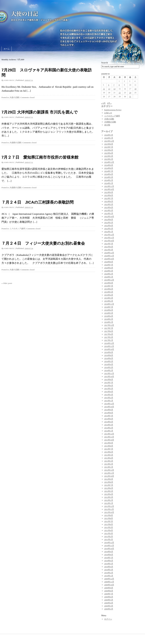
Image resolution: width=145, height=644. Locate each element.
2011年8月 (109, 518)
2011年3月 (109, 533)
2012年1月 (109, 503)
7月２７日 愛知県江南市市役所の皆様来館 (40, 157)
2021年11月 (109, 238)
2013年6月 (109, 452)
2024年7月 (109, 171)
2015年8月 (109, 380)
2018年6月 (109, 310)
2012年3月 (109, 497)
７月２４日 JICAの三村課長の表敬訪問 (38, 202)
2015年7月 (109, 383)
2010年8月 (109, 555)
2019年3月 (109, 298)
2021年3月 (109, 250)
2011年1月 (109, 539)
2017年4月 (109, 334)
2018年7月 (109, 307)
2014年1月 (109, 431)
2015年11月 (109, 373)
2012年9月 (109, 479)
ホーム (7, 49)
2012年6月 (109, 488)
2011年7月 (109, 521)
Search (105, 63)
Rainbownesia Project (113, 110)
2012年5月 (109, 491)
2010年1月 (109, 576)
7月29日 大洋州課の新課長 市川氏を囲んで (40, 112)
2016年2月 (109, 370)
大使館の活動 (15, 143)
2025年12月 (109, 141)
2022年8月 (109, 220)
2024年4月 (109, 174)
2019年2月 (109, 301)
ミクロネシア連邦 (17, 229)
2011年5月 (109, 527)
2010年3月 (109, 570)
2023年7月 (109, 198)
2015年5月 (109, 389)
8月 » (109, 103)
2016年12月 (109, 343)
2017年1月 (109, 340)
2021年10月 (109, 241)
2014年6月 (109, 419)
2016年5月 (109, 361)
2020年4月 (109, 268)
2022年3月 (109, 229)
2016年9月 (109, 352)
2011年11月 (109, 509)
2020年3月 (109, 271)
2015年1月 (109, 401)
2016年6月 (109, 358)
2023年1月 (109, 213)
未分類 (107, 125)
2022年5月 (109, 223)
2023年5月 (109, 204)
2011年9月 (109, 515)
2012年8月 (109, 482)
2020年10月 (109, 259)
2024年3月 (109, 177)
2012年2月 (109, 500)
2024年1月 (109, 183)
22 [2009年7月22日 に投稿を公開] (120, 93)
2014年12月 (109, 404)
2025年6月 (109, 150)
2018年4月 (109, 316)
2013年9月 (109, 443)
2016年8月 (109, 355)
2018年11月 (109, 304)
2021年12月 (109, 235)
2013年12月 (109, 434)
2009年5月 (109, 600)
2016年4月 (109, 364)
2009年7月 (109, 594)
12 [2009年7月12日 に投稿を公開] (104, 89)
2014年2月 (109, 428)
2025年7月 (109, 147)
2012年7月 (109, 485)
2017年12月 (109, 325)
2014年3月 (109, 425)
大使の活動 (14, 97)
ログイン (108, 619)
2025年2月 (109, 159)
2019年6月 (109, 289)
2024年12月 (109, 162)
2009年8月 (109, 591)
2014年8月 (109, 413)
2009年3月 (109, 606)
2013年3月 (109, 461)
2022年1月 (109, 232)
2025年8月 (109, 144)
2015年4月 (109, 392)
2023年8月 (109, 195)
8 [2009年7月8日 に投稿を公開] (119, 85)
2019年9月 (109, 283)
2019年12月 (109, 280)
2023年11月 (109, 186)
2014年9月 (109, 410)
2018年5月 (109, 313)
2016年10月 (109, 349)
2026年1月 (109, 138)
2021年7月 (109, 244)
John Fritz (9, 80)
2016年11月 (109, 346)
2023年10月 (109, 189)
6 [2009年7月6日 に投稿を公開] (109, 85)
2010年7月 (109, 558)
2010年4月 (109, 567)
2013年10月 (109, 440)
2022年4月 (109, 226)
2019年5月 (109, 292)
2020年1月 (109, 277)
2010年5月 (109, 564)
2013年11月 (109, 437)
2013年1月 (109, 467)
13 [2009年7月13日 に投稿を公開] (109, 89)
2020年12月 (109, 253)
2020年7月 (109, 265)
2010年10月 (109, 549)
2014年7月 (109, 416)
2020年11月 (109, 256)
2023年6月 (109, 201)
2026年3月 (109, 135)
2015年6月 (109, 386)
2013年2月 (109, 464)
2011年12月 (109, 506)
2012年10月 (109, 476)
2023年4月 (109, 207)
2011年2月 (109, 536)
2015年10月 (109, 376)
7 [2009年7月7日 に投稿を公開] (114, 85)
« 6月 (103, 103)
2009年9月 (109, 588)
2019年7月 (109, 286)
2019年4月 (109, 295)
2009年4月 (109, 603)
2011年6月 (109, 524)
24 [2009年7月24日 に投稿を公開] (130, 93)
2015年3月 (109, 395)
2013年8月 (109, 446)
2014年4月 (109, 422)
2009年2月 (109, 609)
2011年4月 (109, 530)
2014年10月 (109, 407)
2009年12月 (109, 579)
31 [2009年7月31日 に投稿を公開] (130, 97)
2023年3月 (109, 210)
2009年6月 (109, 597)
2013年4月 (109, 458)
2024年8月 (109, 168)
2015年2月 (109, 398)
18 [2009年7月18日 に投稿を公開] (135, 89)
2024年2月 (109, 180)
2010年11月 (109, 546)
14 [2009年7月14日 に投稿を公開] (114, 89)
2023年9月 (109, 192)
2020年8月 (109, 262)
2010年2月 (109, 573)
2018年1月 (109, 322)
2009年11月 (109, 582)
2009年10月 (109, 585)
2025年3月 (109, 156)
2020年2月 (109, 274)
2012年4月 (109, 494)
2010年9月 (109, 552)
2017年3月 (109, 337)
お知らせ (108, 113)
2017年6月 (109, 331)
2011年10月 (109, 512)
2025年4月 (109, 153)
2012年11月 (109, 473)
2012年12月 (109, 470)
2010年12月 (109, 543)
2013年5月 (109, 455)
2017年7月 (109, 328)
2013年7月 (109, 449)
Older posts (7, 283)
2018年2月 (109, 319)
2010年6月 (109, 561)
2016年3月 (109, 367)
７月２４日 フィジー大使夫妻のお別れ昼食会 (43, 243)
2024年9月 (109, 165)
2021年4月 (109, 247)
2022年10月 (109, 217)
